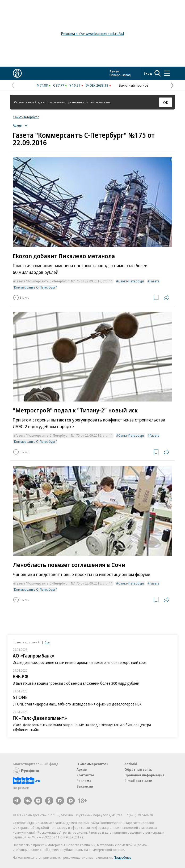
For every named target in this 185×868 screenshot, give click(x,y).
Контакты (85, 775)
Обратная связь (138, 769)
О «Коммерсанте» (93, 764)
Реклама (84, 781)
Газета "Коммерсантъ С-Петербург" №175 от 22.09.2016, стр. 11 (64, 281)
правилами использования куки (88, 102)
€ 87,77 (59, 85)
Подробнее (123, 857)
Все (47, 642)
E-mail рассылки (138, 781)
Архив (82, 769)
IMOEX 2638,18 (97, 85)
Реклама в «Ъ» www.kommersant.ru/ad (93, 33)
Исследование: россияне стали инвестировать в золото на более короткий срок (80, 662)
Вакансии (85, 786)
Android (131, 764)
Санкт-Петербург (26, 117)
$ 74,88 (42, 85)
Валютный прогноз (134, 85)
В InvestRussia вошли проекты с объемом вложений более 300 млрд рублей (76, 683)
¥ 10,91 (75, 85)
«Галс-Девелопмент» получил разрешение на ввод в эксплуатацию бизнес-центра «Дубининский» (82, 727)
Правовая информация (144, 775)
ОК (166, 102)
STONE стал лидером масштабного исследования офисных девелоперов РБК (77, 704)
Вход (148, 73)
